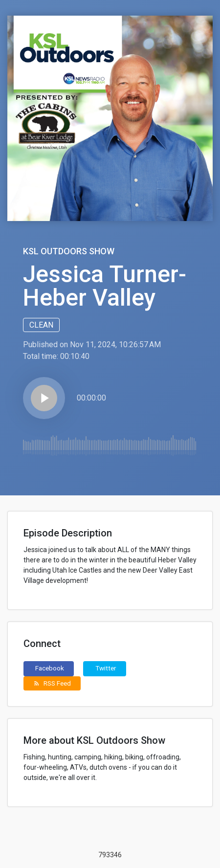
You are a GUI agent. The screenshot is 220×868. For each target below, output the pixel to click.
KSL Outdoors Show (69, 251)
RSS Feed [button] (52, 683)
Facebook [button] (50, 668)
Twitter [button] (106, 668)
